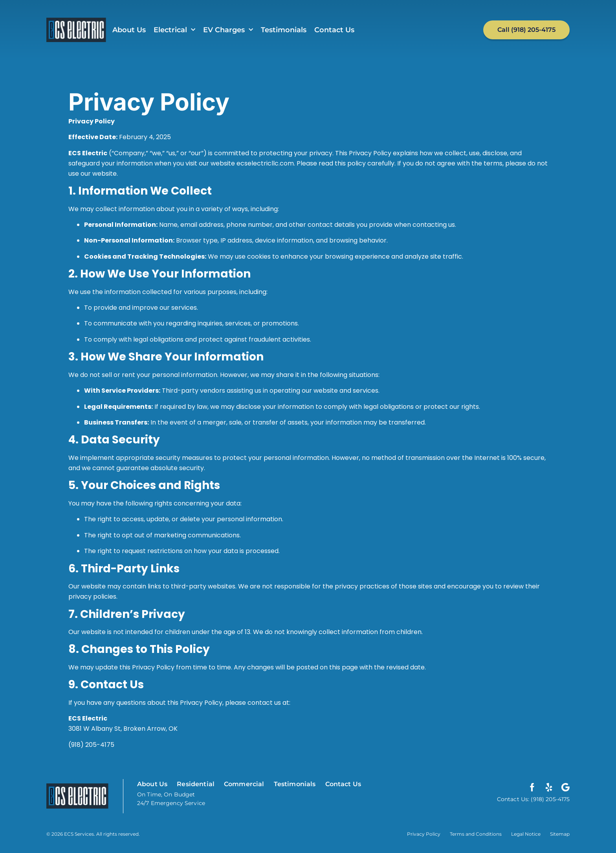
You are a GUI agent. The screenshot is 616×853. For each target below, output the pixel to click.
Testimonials (284, 30)
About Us (129, 30)
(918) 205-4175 (91, 745)
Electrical (174, 30)
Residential (196, 784)
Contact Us (334, 30)
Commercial (244, 784)
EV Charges (228, 30)
